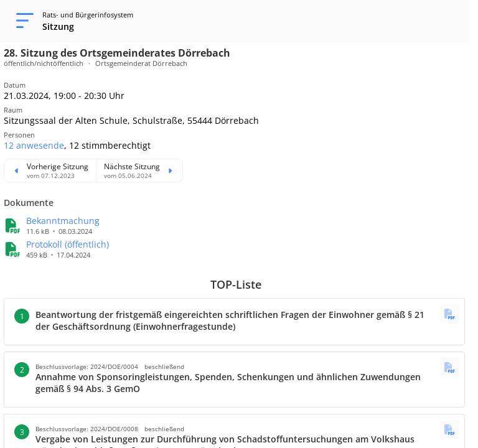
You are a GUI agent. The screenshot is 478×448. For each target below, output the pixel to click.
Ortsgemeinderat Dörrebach (141, 63)
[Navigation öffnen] (21, 21)
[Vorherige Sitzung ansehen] (50, 170)
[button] (34, 145)
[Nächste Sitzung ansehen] (139, 170)
